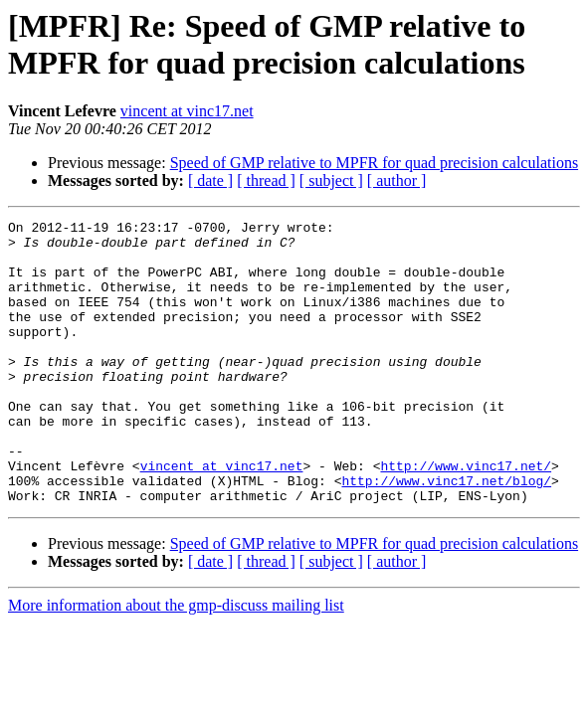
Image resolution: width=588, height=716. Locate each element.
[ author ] (397, 180)
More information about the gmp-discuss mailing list (176, 662)
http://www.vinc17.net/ (466, 516)
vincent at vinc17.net (187, 111)
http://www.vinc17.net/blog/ (446, 534)
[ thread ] (266, 180)
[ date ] (210, 180)
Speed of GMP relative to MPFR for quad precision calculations (374, 163)
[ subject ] (331, 180)
